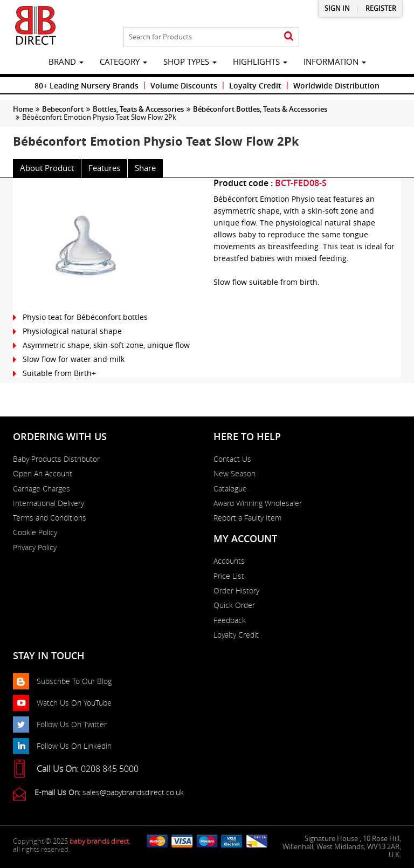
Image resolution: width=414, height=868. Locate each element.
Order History (236, 591)
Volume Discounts (184, 86)
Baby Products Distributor (56, 459)
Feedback (230, 620)
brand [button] (66, 61)
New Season (234, 474)
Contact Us (232, 459)
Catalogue (230, 489)
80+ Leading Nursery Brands (87, 86)
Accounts (229, 561)
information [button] (335, 61)
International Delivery (49, 503)
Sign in (337, 8)
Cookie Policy (35, 532)
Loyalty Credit (255, 86)
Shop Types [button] (190, 61)
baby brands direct (99, 841)
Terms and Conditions (50, 518)
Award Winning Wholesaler (258, 503)
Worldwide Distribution (336, 86)
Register (381, 8)
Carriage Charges (42, 489)
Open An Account (43, 474)
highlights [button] (260, 61)
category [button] (123, 61)
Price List (229, 576)
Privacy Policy (35, 548)
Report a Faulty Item (247, 518)
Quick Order (234, 605)
